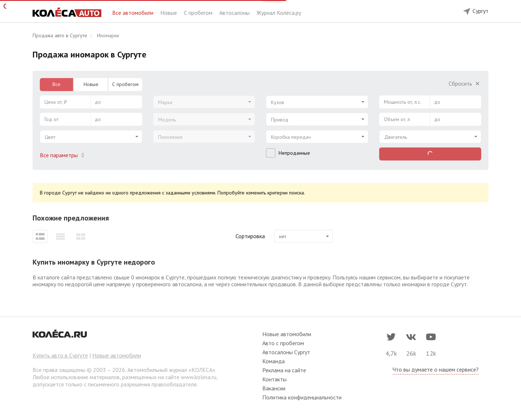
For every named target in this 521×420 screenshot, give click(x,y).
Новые (169, 13)
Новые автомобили (117, 355)
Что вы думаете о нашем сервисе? (436, 369)
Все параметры (63, 155)
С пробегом (199, 13)
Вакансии (274, 388)
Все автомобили (134, 13)
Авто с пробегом (283, 343)
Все (56, 84)
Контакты (274, 379)
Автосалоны (235, 13)
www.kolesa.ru (199, 377)
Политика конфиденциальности (302, 397)
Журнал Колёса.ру (279, 13)
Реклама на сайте (284, 370)
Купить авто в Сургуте (60, 355)
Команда (274, 361)
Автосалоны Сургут (286, 352)
